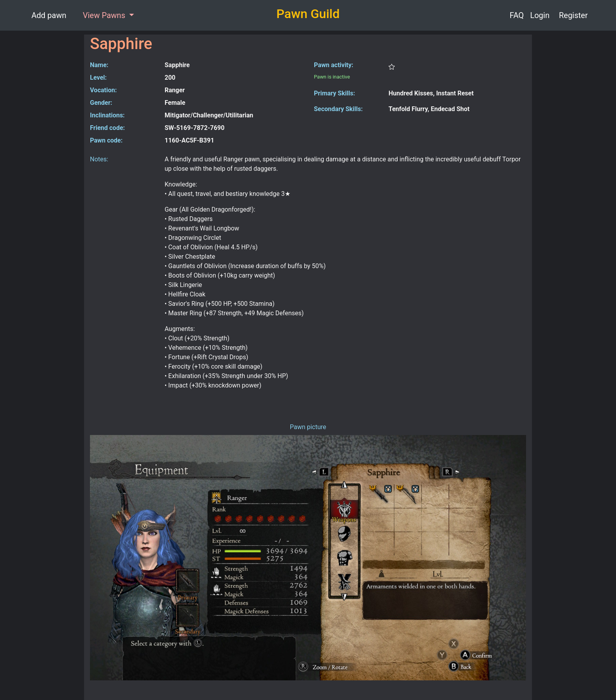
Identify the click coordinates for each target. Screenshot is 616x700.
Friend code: (107, 128)
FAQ (517, 15)
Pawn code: (106, 140)
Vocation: (103, 90)
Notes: (99, 159)
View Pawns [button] (105, 15)
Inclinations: (107, 115)
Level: (98, 78)
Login (540, 15)
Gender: (101, 103)
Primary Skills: (335, 93)
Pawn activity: (334, 65)
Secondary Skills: (338, 109)
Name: (99, 65)
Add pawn (49, 15)
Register (573, 15)
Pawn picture (308, 427)
